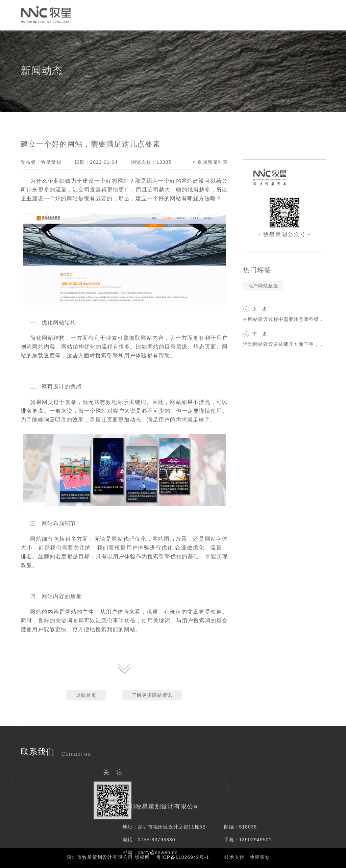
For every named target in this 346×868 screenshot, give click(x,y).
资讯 (261, 15)
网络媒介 (142, 15)
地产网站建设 (263, 286)
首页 (13, 15)
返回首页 (86, 695)
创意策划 (108, 15)
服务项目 (176, 15)
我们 (284, 15)
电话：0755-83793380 (149, 840)
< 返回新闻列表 (210, 162)
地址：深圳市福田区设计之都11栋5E (164, 827)
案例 (238, 15)
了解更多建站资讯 (152, 695)
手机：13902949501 (248, 840)
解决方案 (210, 15)
